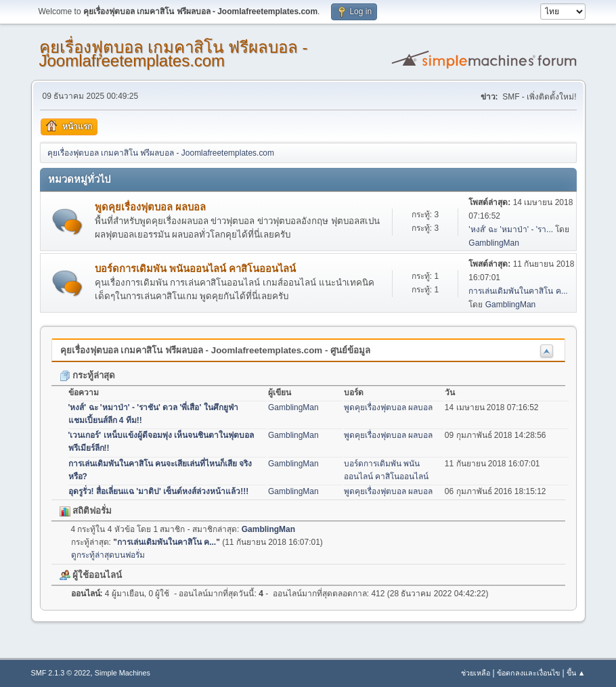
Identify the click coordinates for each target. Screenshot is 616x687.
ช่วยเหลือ (476, 673)
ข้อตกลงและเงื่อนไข (528, 673)
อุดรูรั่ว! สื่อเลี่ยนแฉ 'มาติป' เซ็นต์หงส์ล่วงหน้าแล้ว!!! (159, 491)
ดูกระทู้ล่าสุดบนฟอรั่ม (108, 555)
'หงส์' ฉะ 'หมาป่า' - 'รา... (511, 229)
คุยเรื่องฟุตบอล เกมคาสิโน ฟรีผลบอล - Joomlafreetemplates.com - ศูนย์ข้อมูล (216, 350)
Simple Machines (123, 673)
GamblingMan (494, 243)
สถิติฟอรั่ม (86, 511)
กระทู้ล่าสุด (88, 375)
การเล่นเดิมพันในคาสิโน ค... (518, 291)
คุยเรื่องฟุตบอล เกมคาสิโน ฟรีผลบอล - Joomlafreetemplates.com (174, 54)
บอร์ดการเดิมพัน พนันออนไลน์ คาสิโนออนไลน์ (195, 269)
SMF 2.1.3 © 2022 (61, 673)
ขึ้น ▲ (576, 673)
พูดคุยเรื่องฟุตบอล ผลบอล (150, 207)
